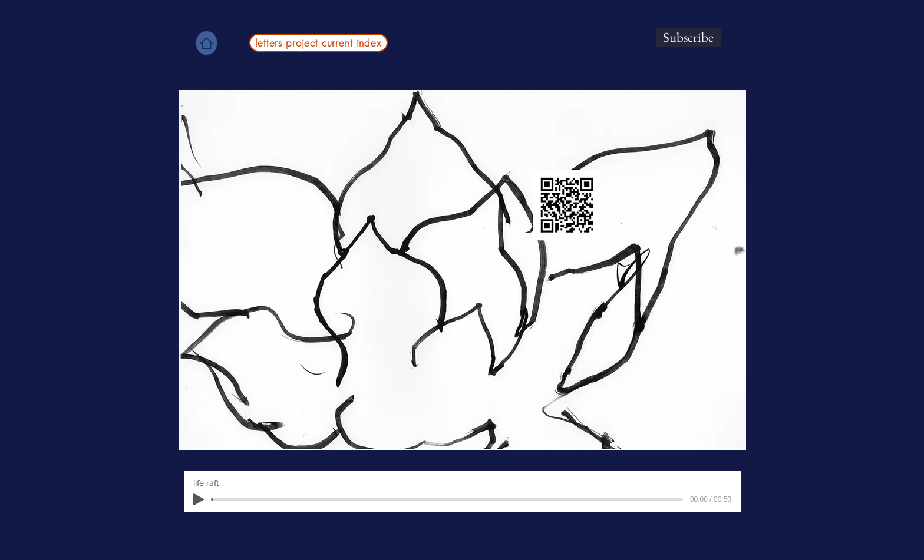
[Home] (207, 43)
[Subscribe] (688, 37)
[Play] (199, 499)
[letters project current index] (319, 43)
